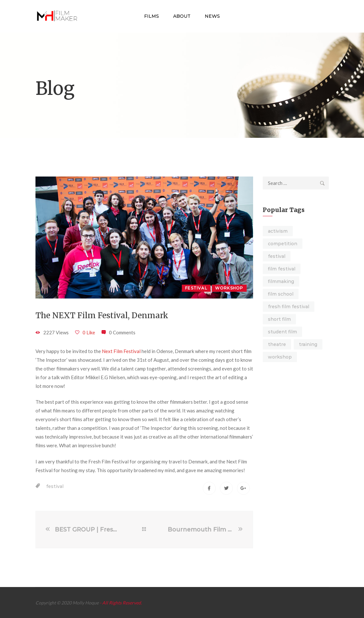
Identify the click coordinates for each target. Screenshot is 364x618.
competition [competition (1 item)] (283, 244)
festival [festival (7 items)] (277, 256)
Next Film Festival (121, 351)
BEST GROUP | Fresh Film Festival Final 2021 (88, 530)
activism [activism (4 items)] (278, 231)
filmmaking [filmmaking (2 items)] (281, 281)
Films (152, 16)
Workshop (229, 288)
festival (55, 486)
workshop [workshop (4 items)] (280, 357)
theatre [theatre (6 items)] (277, 344)
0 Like (89, 332)
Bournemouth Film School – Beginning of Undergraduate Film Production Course (202, 530)
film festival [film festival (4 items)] (282, 269)
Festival (196, 288)
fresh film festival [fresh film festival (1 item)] (289, 307)
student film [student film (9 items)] (282, 332)
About (182, 16)
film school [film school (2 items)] (281, 294)
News (212, 16)
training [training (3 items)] (308, 344)
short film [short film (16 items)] (279, 319)
